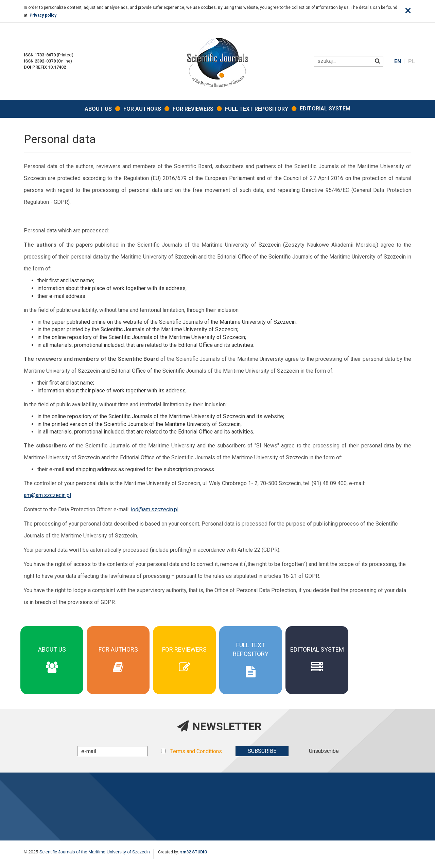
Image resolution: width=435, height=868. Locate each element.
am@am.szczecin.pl (47, 495)
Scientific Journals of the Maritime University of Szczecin (95, 852)
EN (398, 61)
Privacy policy (43, 15)
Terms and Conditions (196, 751)
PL (412, 61)
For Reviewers (193, 109)
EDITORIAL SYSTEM (325, 109)
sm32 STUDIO (194, 852)
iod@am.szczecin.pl (155, 509)
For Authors (142, 109)
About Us (98, 109)
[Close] (408, 11)
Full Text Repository (257, 109)
